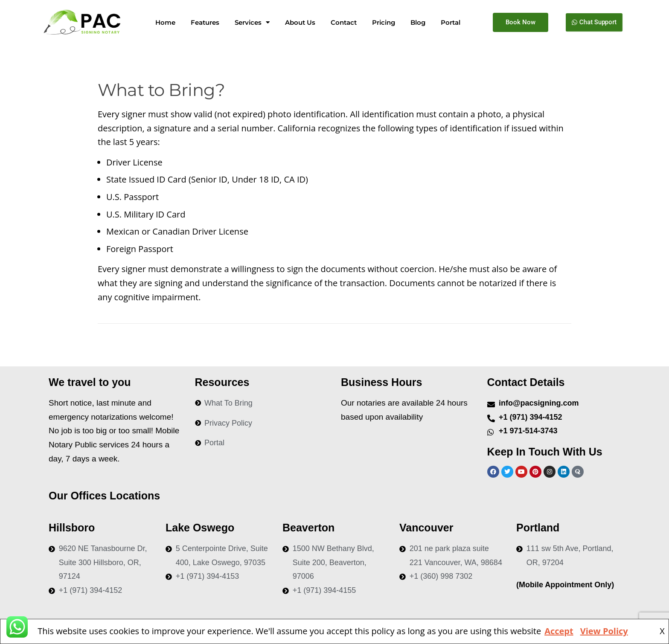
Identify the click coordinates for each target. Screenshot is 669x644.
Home (165, 22)
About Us (300, 22)
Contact (344, 22)
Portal (451, 22)
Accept (559, 631)
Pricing (384, 22)
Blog (418, 22)
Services (252, 22)
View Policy (604, 631)
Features (205, 22)
